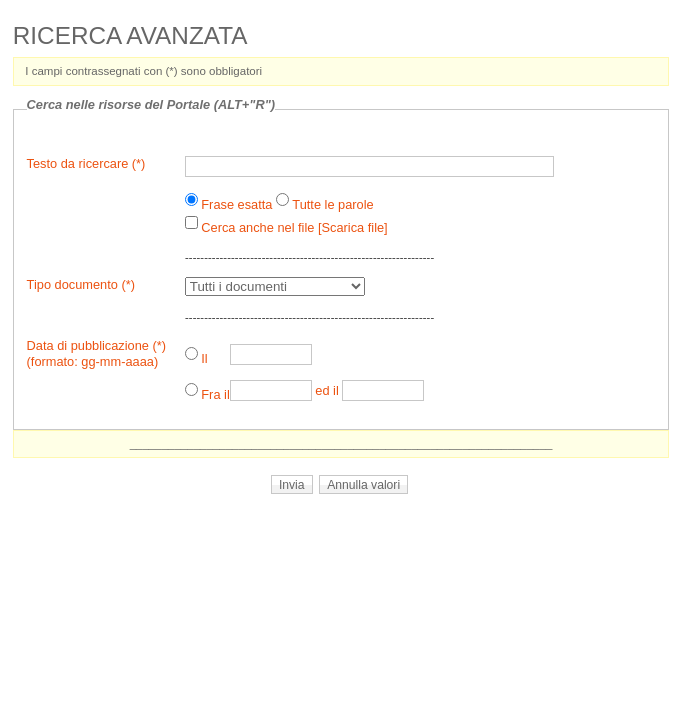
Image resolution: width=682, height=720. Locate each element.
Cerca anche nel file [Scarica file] (294, 227)
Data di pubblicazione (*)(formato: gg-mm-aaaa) (96, 353)
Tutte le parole (332, 204)
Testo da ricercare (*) (86, 163)
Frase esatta (236, 204)
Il (204, 358)
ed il (326, 390)
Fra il (215, 394)
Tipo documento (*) (81, 284)
